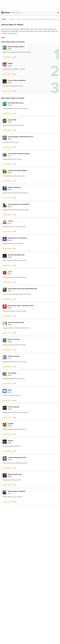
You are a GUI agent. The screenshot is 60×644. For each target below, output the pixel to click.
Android (4, 19)
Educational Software (45, 19)
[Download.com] (6, 13)
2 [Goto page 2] (7, 507)
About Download (26, 641)
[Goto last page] (56, 508)
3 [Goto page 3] (12, 507)
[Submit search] (13, 13)
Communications (26, 19)
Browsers (19, 19)
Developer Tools (35, 19)
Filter (4, 38)
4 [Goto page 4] (16, 507)
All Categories (12, 19)
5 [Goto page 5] (20, 507)
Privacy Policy (44, 641)
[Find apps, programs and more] (34, 13)
